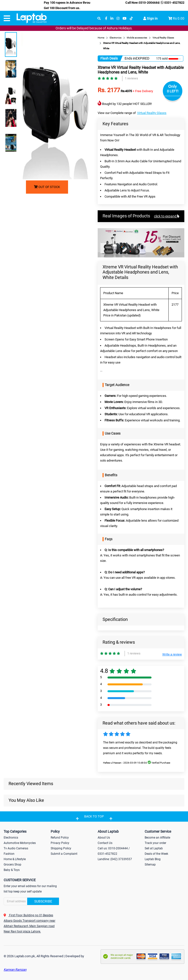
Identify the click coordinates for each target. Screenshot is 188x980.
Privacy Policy (60, 843)
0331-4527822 (172, 3)
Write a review (172, 654)
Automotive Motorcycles (20, 843)
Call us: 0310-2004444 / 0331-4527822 (114, 851)
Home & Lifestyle (15, 859)
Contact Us (105, 843)
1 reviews (131, 78)
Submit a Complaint (64, 854)
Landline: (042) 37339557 (115, 859)
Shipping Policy (61, 848)
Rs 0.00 (179, 18)
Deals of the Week (156, 854)
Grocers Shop (12, 865)
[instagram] (118, 19)
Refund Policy (60, 838)
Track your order (155, 843)
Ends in (130, 58)
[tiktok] (131, 19)
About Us (104, 838)
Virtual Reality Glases (152, 113)
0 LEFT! (173, 91)
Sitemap (150, 865)
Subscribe (43, 901)
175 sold (162, 59)
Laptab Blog (153, 859)
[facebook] (106, 19)
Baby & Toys (12, 870)
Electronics (11, 838)
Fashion (9, 854)
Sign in (150, 18)
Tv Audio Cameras (16, 848)
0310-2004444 (149, 3)
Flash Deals (109, 58)
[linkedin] (112, 19)
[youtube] (125, 19)
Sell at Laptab (154, 848)
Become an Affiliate (157, 838)
